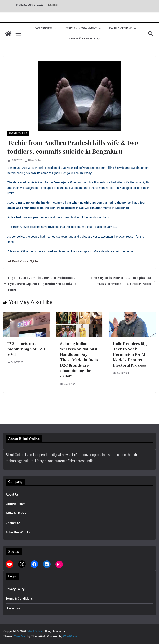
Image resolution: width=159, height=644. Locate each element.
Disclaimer (13, 608)
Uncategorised (18, 133)
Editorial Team (16, 504)
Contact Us (13, 523)
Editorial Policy (16, 513)
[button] (55, 28)
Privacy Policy (15, 589)
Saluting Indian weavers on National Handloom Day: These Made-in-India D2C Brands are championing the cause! (79, 360)
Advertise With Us (18, 532)
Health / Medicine (120, 28)
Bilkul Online (35, 160)
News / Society (42, 28)
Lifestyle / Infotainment (80, 28)
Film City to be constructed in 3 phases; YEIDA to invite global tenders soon (123, 281)
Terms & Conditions (19, 598)
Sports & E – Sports (82, 38)
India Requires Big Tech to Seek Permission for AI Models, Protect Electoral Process (130, 354)
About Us (12, 494)
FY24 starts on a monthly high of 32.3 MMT (26, 349)
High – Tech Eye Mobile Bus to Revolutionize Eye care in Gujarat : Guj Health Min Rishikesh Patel (40, 284)
